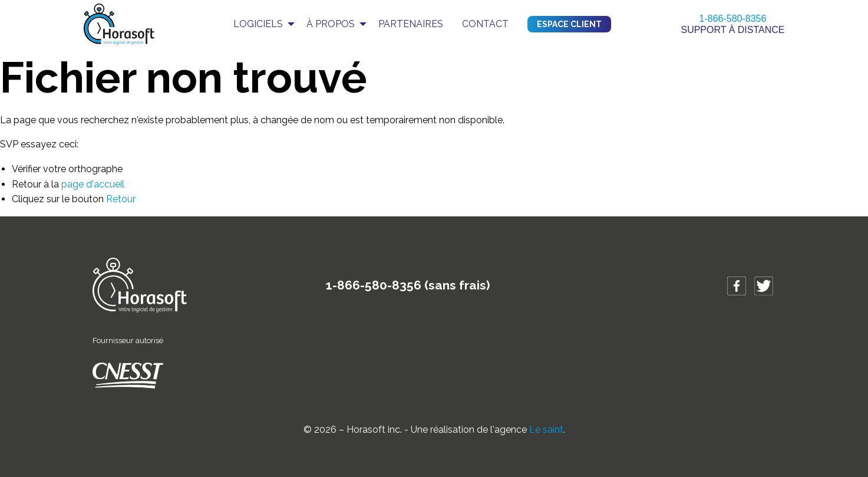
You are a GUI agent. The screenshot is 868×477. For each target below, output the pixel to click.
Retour (121, 199)
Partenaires (411, 24)
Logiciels (258, 24)
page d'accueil (93, 184)
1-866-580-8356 (733, 19)
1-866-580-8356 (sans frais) (408, 285)
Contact (485, 24)
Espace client (569, 24)
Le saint (546, 430)
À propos (331, 24)
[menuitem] (260, 24)
